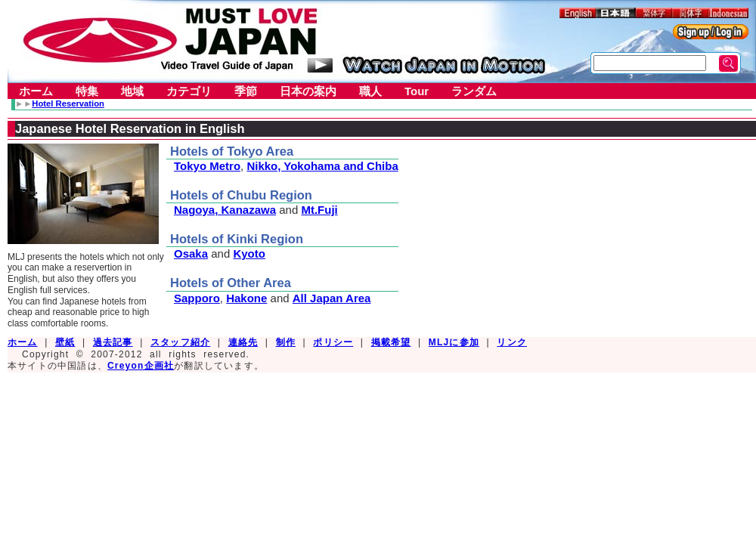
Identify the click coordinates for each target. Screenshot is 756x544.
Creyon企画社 (141, 366)
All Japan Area (332, 298)
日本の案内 (308, 91)
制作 (286, 342)
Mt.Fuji (319, 210)
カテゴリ (189, 91)
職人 (370, 91)
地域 (132, 91)
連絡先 (243, 342)
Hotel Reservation (68, 104)
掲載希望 (391, 342)
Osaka (191, 253)
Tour (417, 91)
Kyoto (249, 253)
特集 (87, 91)
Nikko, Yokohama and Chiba (322, 166)
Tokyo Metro (207, 166)
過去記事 (113, 342)
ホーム (36, 91)
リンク (512, 342)
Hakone (246, 298)
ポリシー (333, 342)
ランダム (474, 91)
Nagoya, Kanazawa (225, 210)
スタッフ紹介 (180, 342)
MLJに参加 (454, 342)
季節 (246, 91)
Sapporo (197, 298)
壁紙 (65, 342)
